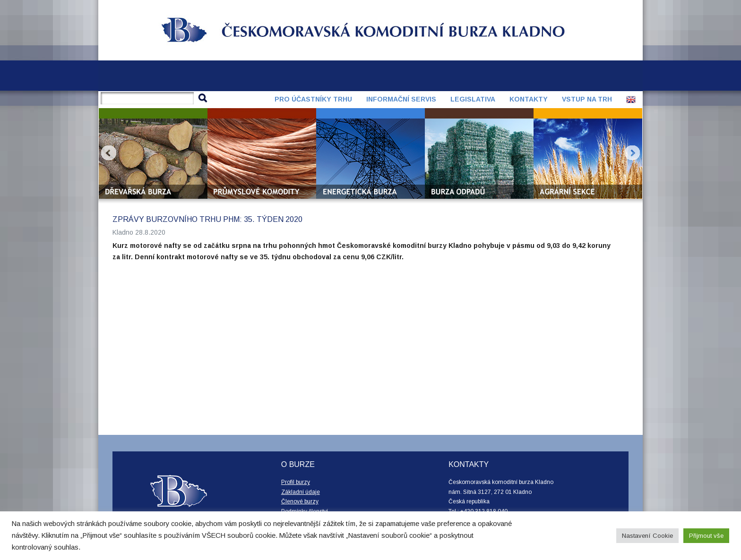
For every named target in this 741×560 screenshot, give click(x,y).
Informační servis (401, 99)
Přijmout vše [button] (706, 536)
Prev (109, 153)
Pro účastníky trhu (313, 99)
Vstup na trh (587, 99)
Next (632, 153)
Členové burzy (300, 501)
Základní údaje (301, 492)
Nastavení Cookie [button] (647, 536)
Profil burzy (296, 482)
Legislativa (473, 99)
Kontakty (529, 99)
